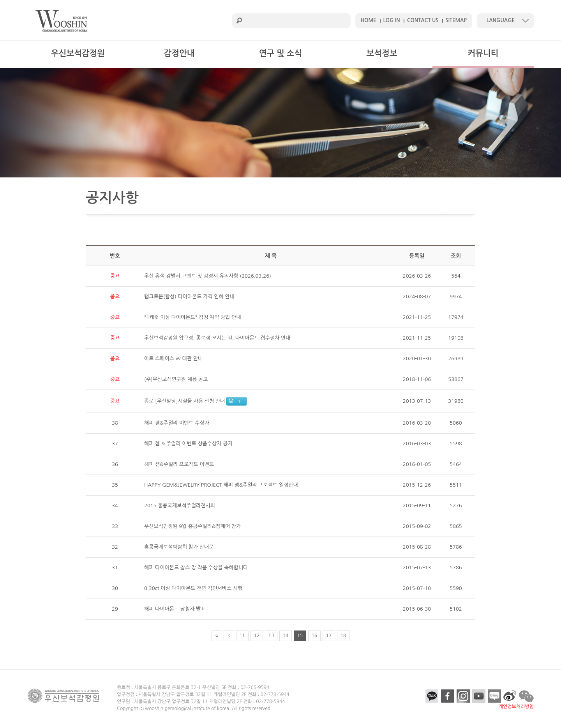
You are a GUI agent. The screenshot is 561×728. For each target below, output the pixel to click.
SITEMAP (456, 20)
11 (243, 636)
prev (229, 636)
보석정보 (382, 53)
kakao (432, 696)
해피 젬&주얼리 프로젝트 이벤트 (179, 464)
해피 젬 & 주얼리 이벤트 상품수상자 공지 (188, 444)
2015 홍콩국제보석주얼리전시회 (180, 506)
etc (510, 696)
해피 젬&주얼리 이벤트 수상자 (177, 423)
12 (257, 636)
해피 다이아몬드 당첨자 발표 (175, 609)
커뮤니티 (483, 53)
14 (286, 636)
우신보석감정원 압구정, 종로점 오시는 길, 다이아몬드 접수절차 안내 (217, 338)
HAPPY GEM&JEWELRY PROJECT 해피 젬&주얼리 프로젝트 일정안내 (221, 485)
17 (329, 636)
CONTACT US (423, 20)
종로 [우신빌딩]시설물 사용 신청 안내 (184, 401)
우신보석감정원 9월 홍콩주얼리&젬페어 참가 (192, 526)
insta (463, 696)
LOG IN (392, 20)
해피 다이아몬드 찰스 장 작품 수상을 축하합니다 (196, 568)
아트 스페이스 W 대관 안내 (173, 359)
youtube (479, 696)
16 (315, 636)
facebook (448, 696)
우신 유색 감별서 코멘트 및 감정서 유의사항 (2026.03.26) (208, 276)
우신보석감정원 (78, 53)
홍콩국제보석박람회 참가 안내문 (179, 547)
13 (271, 636)
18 (343, 636)
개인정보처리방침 (516, 707)
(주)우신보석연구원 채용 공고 (176, 379)
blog (494, 696)
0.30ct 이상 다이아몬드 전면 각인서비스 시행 (193, 588)
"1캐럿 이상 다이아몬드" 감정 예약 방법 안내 (193, 317)
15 (300, 636)
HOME (369, 20)
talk (526, 696)
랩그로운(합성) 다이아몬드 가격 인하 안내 (189, 297)
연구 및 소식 (280, 53)
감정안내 (179, 53)
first (217, 636)
